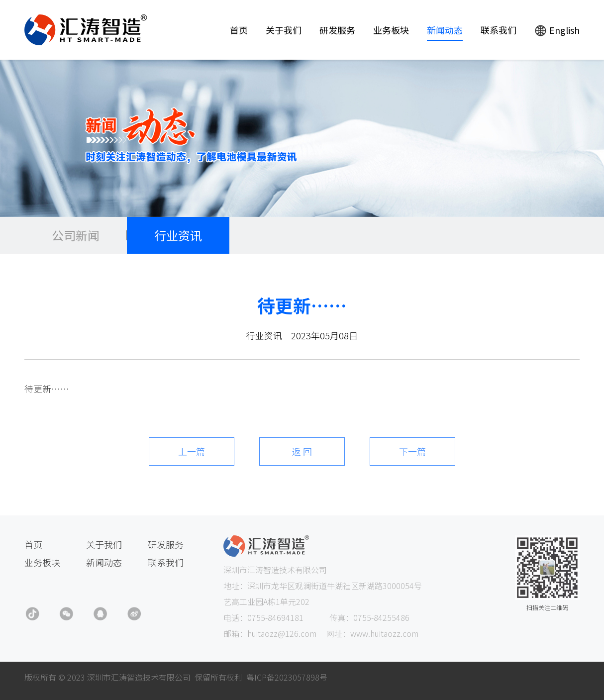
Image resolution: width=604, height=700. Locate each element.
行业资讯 (178, 235)
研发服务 (337, 30)
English (557, 30)
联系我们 (499, 30)
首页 (239, 30)
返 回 (302, 451)
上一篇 (192, 451)
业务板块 (391, 30)
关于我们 (284, 30)
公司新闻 (76, 235)
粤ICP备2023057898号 (287, 677)
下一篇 (412, 451)
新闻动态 (445, 30)
